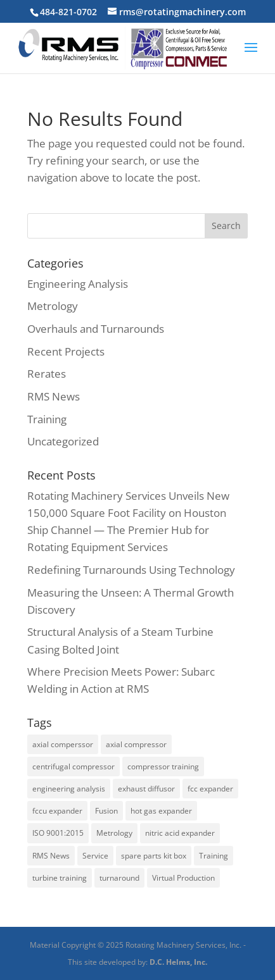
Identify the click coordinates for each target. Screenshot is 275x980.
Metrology (53, 306)
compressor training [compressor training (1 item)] (163, 766)
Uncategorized (63, 441)
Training (47, 419)
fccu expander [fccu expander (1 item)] (57, 811)
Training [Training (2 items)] (214, 856)
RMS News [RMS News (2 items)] (51, 856)
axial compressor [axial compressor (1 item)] (136, 744)
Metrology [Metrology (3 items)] (114, 833)
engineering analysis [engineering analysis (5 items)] (69, 789)
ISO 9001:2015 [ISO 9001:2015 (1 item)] (58, 833)
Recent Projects (66, 351)
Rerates (47, 374)
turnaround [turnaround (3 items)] (119, 878)
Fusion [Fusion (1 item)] (106, 811)
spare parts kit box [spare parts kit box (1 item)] (154, 856)
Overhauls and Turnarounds (96, 329)
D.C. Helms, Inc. (178, 962)
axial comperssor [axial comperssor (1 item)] (63, 744)
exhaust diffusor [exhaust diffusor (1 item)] (146, 789)
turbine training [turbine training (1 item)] (60, 878)
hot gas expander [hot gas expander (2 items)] (161, 811)
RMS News (54, 396)
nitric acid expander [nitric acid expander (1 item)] (180, 833)
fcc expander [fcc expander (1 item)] (210, 789)
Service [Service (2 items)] (95, 856)
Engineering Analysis (78, 284)
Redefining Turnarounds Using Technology (131, 570)
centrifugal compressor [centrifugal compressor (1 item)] (74, 766)
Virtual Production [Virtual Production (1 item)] (183, 878)
